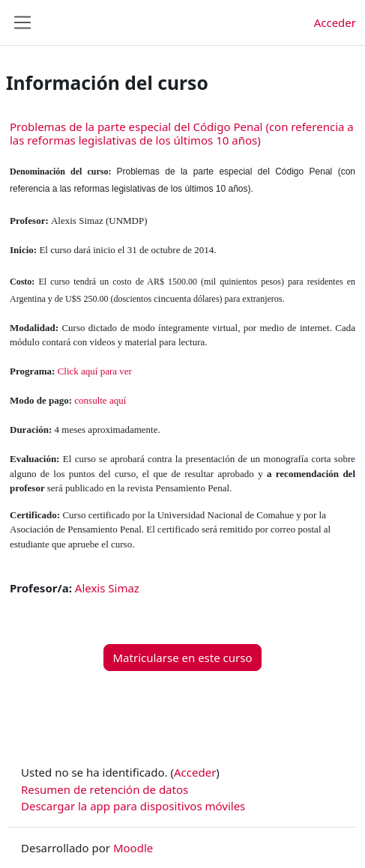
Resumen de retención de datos (105, 789)
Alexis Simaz (107, 588)
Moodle (133, 848)
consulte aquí (100, 400)
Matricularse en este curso (183, 658)
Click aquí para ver (95, 371)
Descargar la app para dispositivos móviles (133, 806)
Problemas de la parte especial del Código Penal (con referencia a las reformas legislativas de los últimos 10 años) (182, 133)
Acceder (335, 22)
